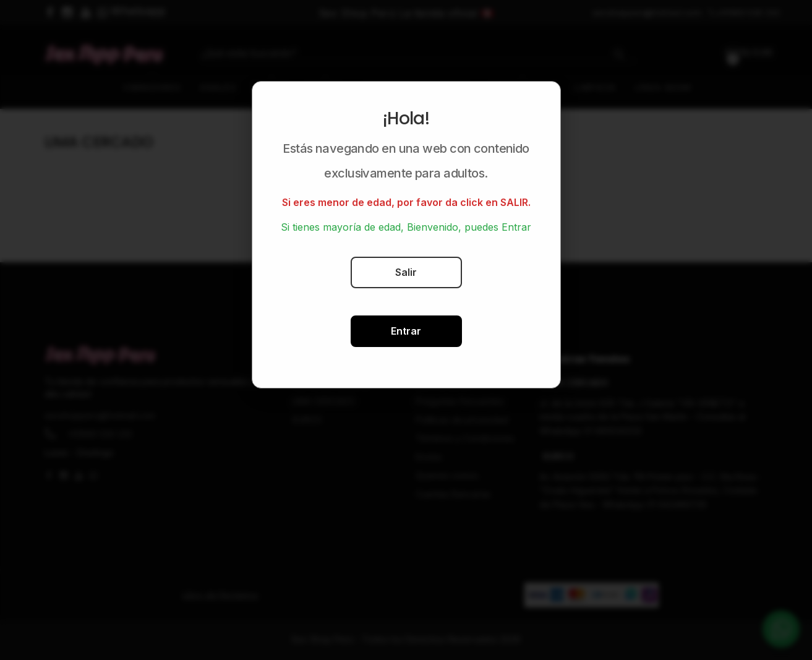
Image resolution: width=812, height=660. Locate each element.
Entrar (406, 331)
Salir (406, 272)
